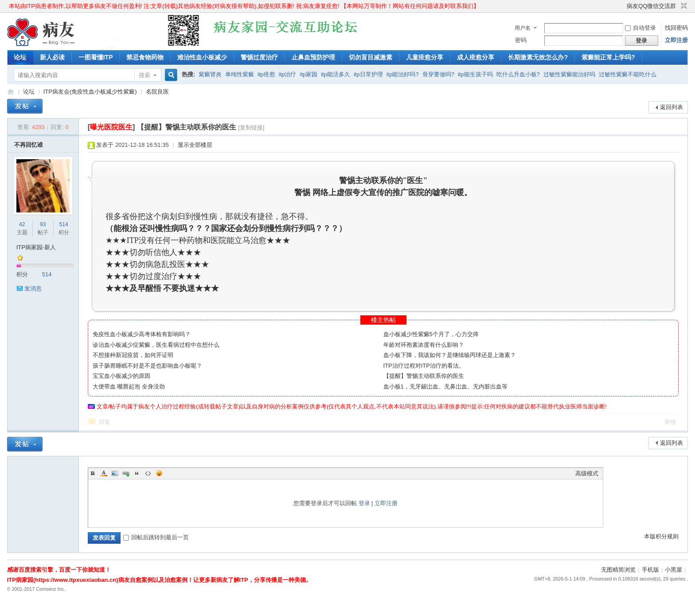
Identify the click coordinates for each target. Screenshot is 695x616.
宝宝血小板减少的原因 (121, 376)
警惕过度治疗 (259, 57)
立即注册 (676, 40)
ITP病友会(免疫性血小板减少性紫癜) (90, 92)
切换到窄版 (683, 6)
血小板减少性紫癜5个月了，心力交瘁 (431, 334)
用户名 (523, 28)
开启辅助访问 (623, 6)
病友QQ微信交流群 (651, 6)
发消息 (33, 288)
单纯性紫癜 (240, 74)
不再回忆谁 (29, 145)
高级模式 (587, 473)
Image (115, 473)
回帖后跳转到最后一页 (156, 537)
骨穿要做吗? (438, 74)
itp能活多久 (336, 74)
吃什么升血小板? (518, 74)
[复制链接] (251, 128)
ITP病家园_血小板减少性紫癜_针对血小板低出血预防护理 (11, 92)
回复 (105, 422)
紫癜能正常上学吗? (608, 57)
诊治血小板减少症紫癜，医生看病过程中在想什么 (156, 345)
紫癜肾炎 (210, 74)
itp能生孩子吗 (475, 74)
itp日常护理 (368, 74)
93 (43, 224)
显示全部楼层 (195, 145)
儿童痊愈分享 (425, 57)
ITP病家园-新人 (36, 247)
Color (104, 473)
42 (22, 224)
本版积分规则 (661, 536)
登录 (364, 503)
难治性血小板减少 (202, 57)
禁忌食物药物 (145, 57)
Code (148, 473)
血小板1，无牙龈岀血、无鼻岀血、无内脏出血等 (445, 386)
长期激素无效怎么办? (538, 57)
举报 (670, 422)
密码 (521, 40)
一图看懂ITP (96, 57)
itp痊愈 (266, 74)
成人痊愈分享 (476, 57)
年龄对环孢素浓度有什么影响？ (424, 345)
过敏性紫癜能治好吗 (569, 74)
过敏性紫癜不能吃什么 (628, 74)
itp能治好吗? (403, 74)
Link (126, 473)
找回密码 (676, 28)
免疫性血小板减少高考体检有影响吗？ (142, 334)
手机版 (650, 570)
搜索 (144, 75)
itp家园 (309, 74)
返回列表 (672, 107)
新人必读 (52, 57)
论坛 (20, 57)
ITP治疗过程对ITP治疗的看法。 (424, 366)
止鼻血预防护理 (313, 57)
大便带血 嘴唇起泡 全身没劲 (129, 386)
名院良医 (157, 92)
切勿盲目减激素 (371, 57)
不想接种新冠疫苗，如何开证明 (133, 355)
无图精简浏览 (618, 570)
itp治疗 (288, 74)
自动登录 (640, 28)
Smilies (159, 473)
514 (64, 224)
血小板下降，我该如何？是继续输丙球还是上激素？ (450, 355)
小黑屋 (674, 570)
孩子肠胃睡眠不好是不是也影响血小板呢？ (147, 366)
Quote (137, 473)
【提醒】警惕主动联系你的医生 (424, 376)
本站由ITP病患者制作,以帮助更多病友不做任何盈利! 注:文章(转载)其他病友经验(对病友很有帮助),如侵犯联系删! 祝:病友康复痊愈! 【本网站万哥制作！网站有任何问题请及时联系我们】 (244, 6)
